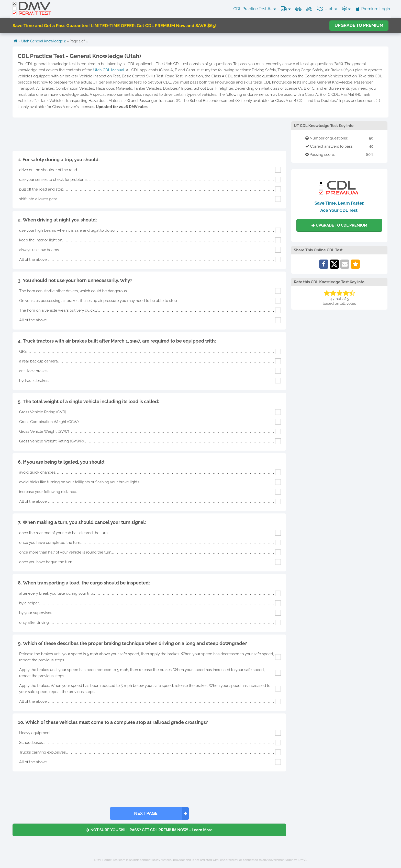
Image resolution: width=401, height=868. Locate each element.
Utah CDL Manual (109, 70)
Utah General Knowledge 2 (43, 41)
